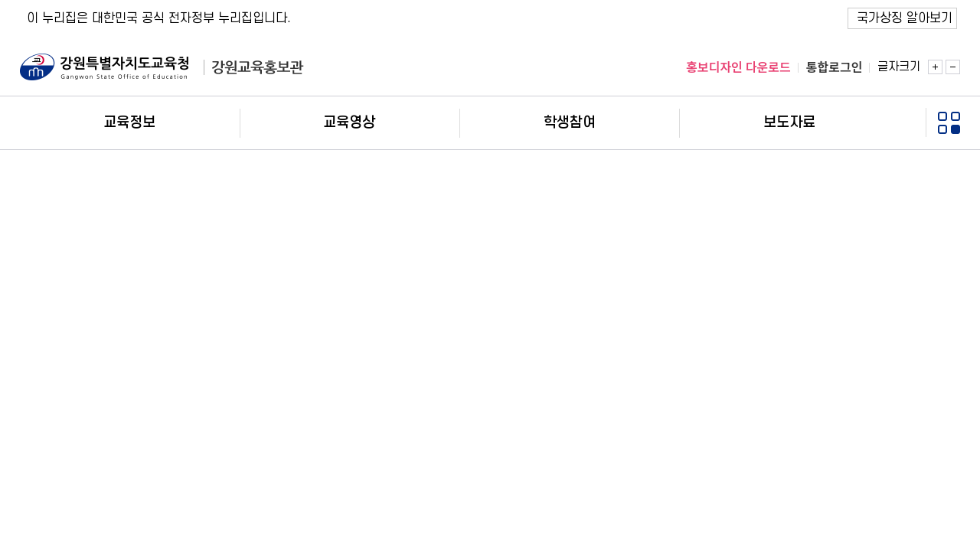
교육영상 (349, 123)
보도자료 (789, 123)
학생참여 (570, 123)
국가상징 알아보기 (905, 18)
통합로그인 (835, 67)
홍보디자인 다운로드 (738, 67)
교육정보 (129, 123)
